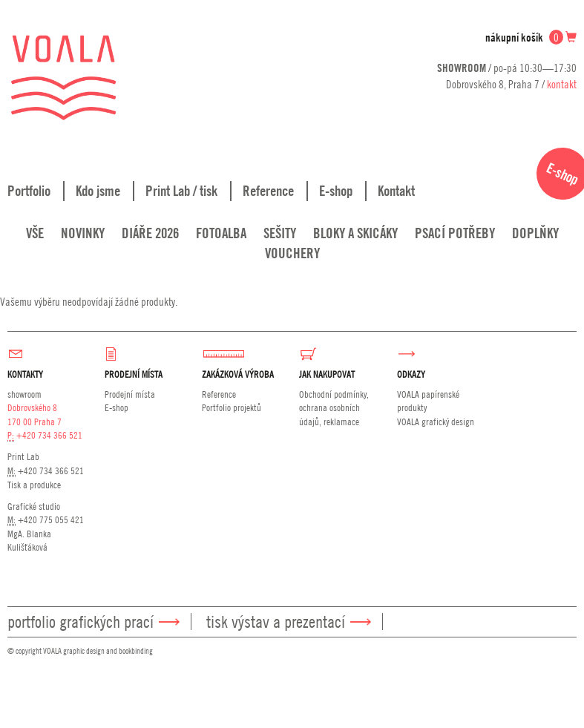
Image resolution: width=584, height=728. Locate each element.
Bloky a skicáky (355, 233)
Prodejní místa (130, 394)
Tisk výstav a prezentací (276, 622)
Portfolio (29, 191)
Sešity (280, 233)
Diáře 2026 (150, 233)
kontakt (562, 84)
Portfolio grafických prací (81, 622)
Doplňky (535, 233)
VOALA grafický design (436, 422)
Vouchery (292, 253)
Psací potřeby (455, 233)
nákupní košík (531, 37)
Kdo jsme (98, 191)
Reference (268, 191)
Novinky (83, 233)
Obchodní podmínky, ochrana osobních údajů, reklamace (334, 408)
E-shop (336, 191)
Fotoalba (221, 233)
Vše (35, 233)
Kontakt (396, 191)
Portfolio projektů (232, 407)
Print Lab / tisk (181, 191)
